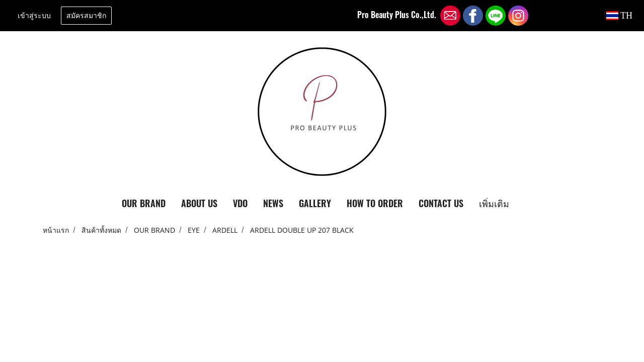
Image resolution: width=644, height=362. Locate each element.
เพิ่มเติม (494, 203)
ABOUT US (199, 203)
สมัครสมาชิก (86, 16)
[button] (526, 204)
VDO (240, 203)
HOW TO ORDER (375, 203)
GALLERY (315, 203)
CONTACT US (441, 203)
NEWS (273, 203)
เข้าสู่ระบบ (34, 16)
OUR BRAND (144, 203)
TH (619, 16)
